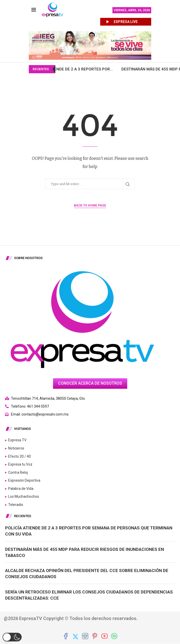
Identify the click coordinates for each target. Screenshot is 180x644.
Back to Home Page (90, 205)
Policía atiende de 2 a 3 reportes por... (81, 69)
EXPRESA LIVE (126, 22)
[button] (12, 637)
